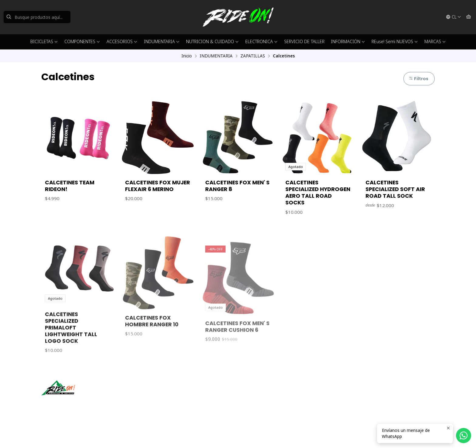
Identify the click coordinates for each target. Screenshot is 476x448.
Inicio (187, 56)
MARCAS (435, 41)
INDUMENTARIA (162, 41)
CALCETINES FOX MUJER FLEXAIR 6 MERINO (158, 186)
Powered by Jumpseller (124, 436)
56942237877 (258, 402)
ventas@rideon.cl (262, 394)
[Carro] (469, 17)
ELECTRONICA (262, 41)
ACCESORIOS (122, 41)
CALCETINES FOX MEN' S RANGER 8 (237, 186)
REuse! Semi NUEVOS (395, 41)
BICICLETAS (44, 41)
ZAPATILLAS (253, 56)
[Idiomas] (454, 17)
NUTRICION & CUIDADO (212, 41)
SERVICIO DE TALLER (304, 41)
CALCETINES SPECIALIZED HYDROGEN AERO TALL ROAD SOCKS (318, 193)
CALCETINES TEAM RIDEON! (70, 186)
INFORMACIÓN (348, 41)
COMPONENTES (82, 41)
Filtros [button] (418, 79)
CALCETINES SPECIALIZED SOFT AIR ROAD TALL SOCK (395, 189)
